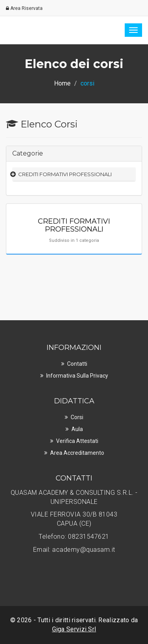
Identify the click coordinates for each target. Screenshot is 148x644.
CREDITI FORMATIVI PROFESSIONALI (65, 174)
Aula (77, 429)
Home (62, 83)
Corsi (77, 417)
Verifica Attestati (77, 441)
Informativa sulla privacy (77, 376)
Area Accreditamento (77, 453)
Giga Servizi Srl (74, 629)
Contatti (77, 364)
